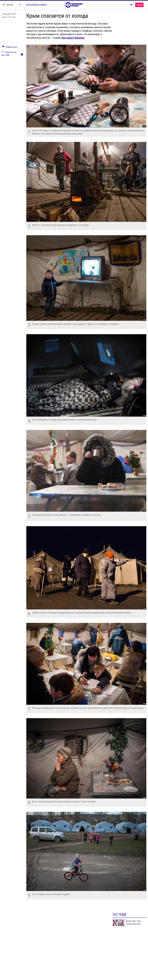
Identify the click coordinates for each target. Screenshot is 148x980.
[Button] (9, 47)
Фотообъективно (36, 5)
